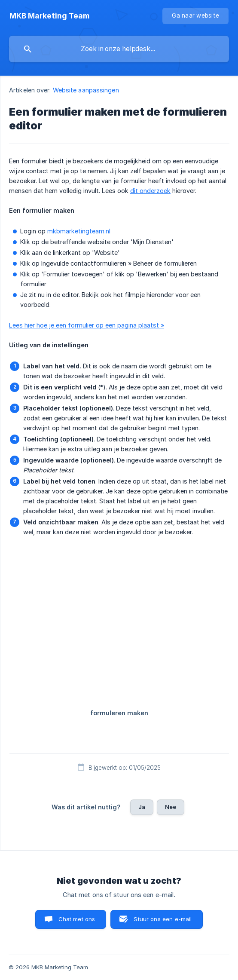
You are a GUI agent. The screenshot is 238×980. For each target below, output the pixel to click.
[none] (49, 16)
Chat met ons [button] (77, 919)
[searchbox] (119, 49)
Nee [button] (171, 807)
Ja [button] (142, 807)
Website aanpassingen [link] (86, 90)
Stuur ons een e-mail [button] (163, 919)
